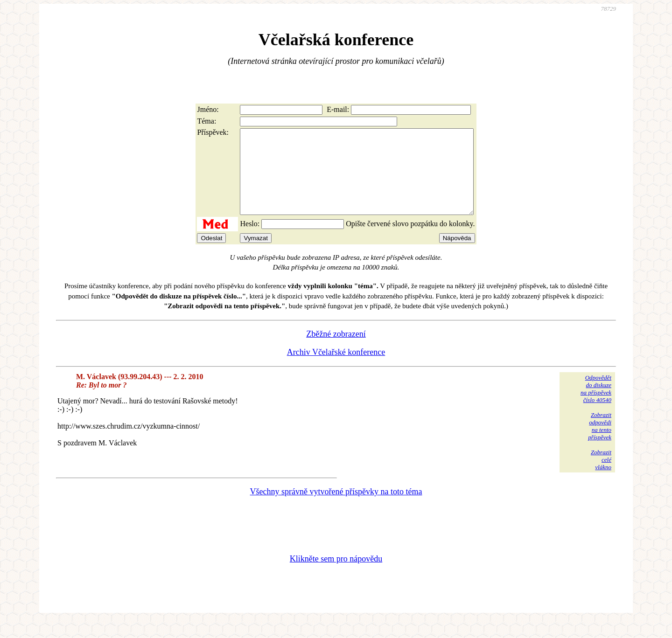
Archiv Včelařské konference (336, 369)
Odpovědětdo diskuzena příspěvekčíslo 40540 (596, 406)
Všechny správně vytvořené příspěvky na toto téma (336, 508)
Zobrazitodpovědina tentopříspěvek (600, 443)
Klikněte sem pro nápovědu (336, 576)
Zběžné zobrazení (336, 351)
